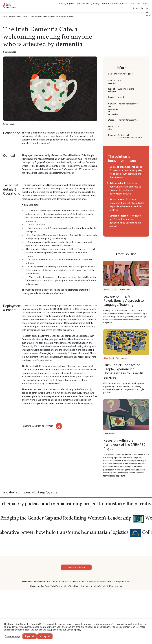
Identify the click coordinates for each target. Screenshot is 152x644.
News (133, 2)
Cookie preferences (121, 582)
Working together (67, 2)
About (145, 2)
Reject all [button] (30, 636)
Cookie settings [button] (12, 636)
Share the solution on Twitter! (38, 426)
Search (143, 6)
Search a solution (76, 567)
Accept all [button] (45, 636)
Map (139, 2)
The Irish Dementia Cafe (128, 120)
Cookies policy (92, 582)
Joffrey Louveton (114, 586)
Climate (118, 2)
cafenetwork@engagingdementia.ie (130, 137)
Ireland (121, 97)
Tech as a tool (107, 2)
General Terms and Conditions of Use (68, 582)
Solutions (12, 17)
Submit (136, 6)
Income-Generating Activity (87, 2)
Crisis (125, 2)
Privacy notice (105, 582)
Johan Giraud (69, 586)
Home (5, 17)
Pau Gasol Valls (48, 586)
